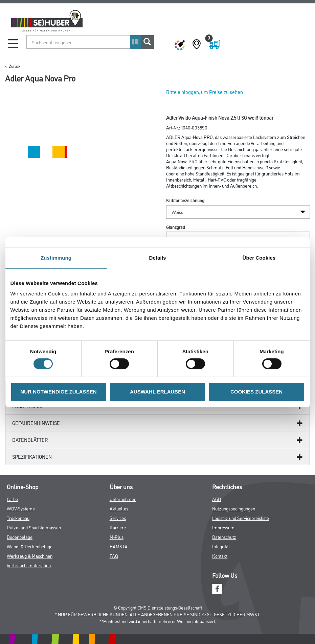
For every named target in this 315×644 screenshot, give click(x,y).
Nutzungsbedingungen (234, 508)
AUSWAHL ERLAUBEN (157, 392)
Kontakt (220, 556)
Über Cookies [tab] (259, 258)
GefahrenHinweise (36, 423)
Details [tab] (158, 258)
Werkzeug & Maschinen (30, 556)
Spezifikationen (32, 457)
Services (118, 518)
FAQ (114, 556)
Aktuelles (119, 508)
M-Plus (117, 537)
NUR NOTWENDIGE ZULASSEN (59, 392)
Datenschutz (224, 537)
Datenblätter (30, 440)
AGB (217, 499)
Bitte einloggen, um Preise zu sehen (205, 92)
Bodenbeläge (20, 537)
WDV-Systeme (21, 508)
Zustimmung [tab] (56, 258)
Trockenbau (18, 518)
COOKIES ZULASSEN (256, 392)
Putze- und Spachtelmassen (34, 527)
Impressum (223, 527)
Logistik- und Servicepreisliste (241, 518)
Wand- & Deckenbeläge (30, 546)
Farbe (12, 499)
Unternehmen (123, 499)
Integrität (221, 546)
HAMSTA (119, 546)
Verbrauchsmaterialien (29, 565)
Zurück (15, 66)
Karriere (118, 527)
